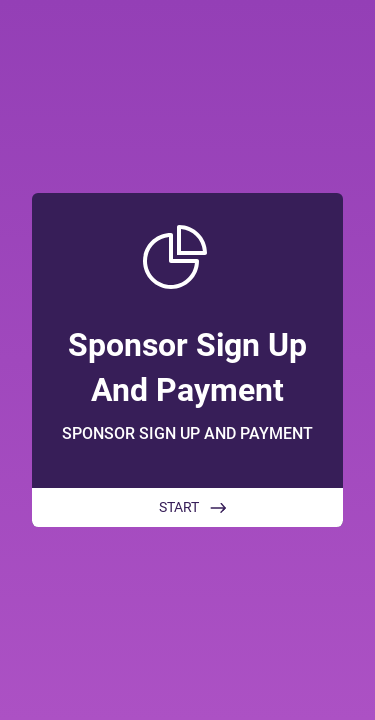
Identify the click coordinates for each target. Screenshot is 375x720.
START (179, 507)
